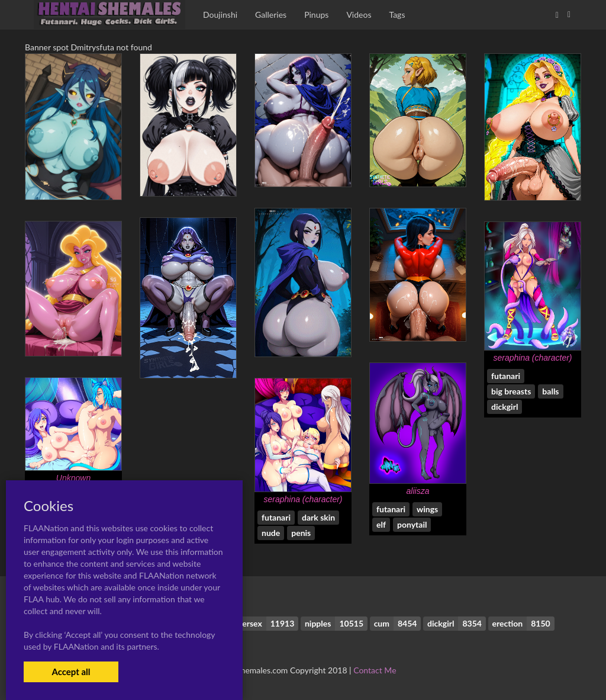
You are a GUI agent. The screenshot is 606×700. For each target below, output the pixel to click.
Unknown (73, 478)
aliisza (418, 491)
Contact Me (375, 670)
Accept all (71, 672)
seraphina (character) (532, 358)
